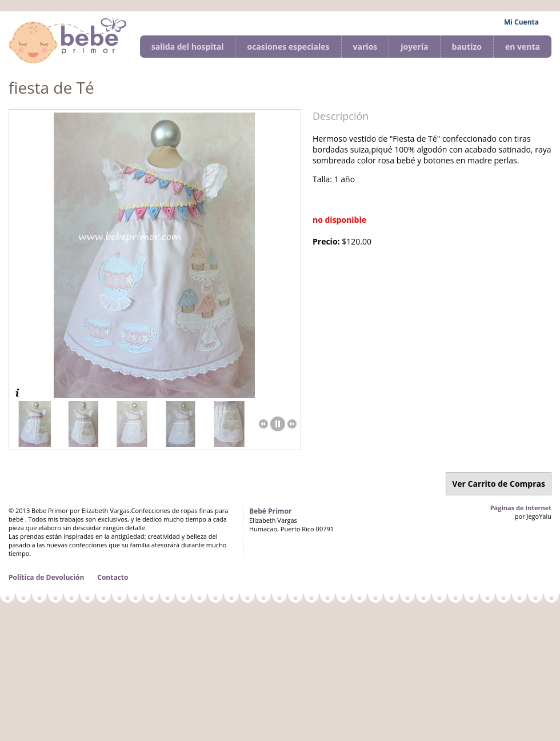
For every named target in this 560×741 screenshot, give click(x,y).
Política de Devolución (46, 577)
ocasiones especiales (288, 47)
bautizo (467, 47)
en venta (523, 47)
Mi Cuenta (521, 22)
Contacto (113, 577)
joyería (414, 47)
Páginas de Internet (521, 508)
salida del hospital (188, 47)
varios (365, 47)
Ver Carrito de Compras (499, 484)
